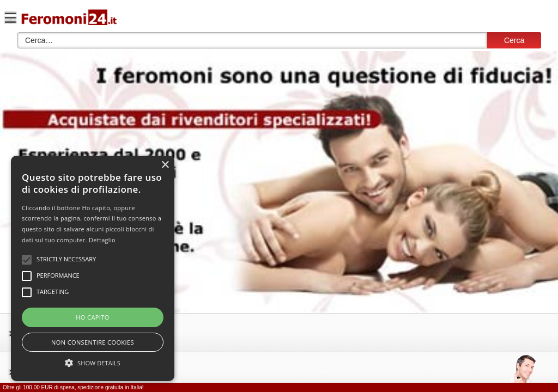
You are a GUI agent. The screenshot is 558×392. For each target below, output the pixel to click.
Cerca (514, 40)
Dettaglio (102, 240)
